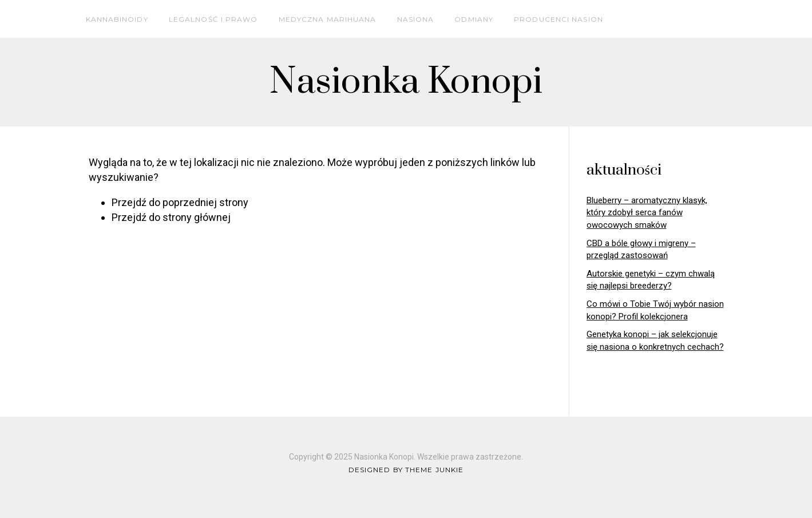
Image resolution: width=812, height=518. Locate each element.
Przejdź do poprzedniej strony (180, 202)
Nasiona (416, 19)
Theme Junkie (434, 470)
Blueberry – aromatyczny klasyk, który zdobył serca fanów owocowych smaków (647, 213)
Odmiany (474, 19)
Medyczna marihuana (328, 19)
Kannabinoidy (117, 19)
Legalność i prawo (213, 19)
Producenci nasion (559, 19)
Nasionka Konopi (406, 82)
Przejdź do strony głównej (171, 217)
